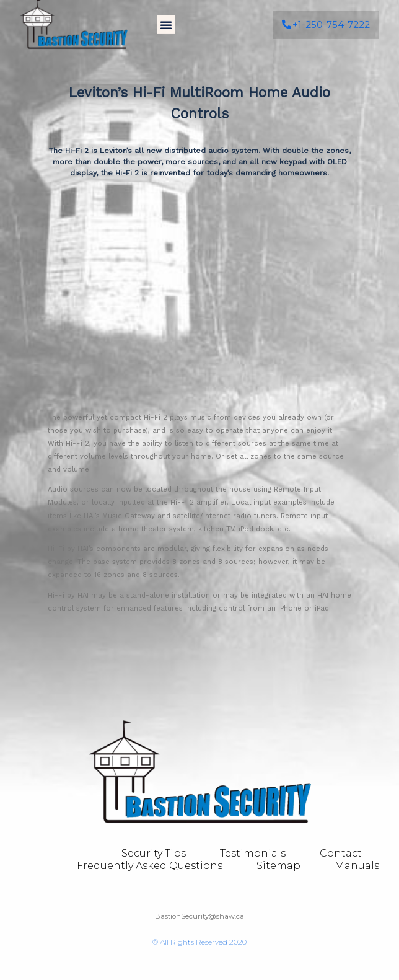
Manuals (357, 866)
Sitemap (278, 866)
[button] (166, 19)
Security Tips (154, 853)
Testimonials (253, 853)
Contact (341, 853)
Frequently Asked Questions (150, 866)
